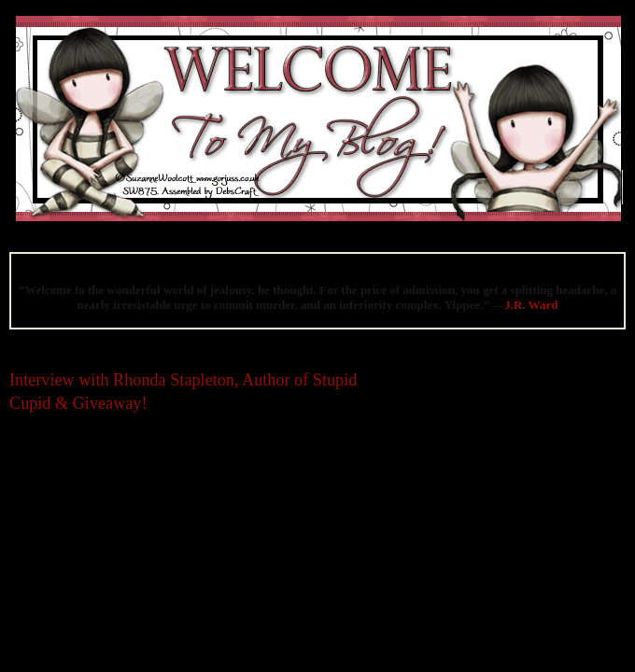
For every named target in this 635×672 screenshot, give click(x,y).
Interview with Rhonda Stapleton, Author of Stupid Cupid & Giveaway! (183, 392)
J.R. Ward (531, 305)
